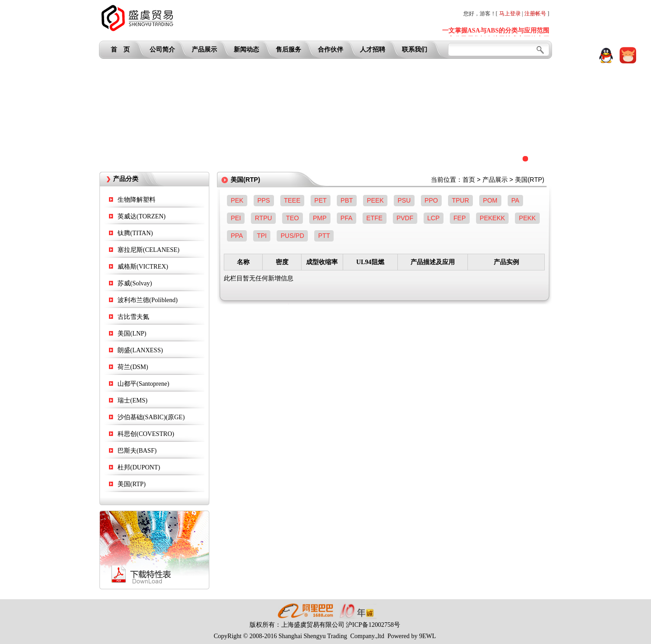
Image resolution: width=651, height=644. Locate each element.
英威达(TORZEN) (142, 216)
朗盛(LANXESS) (140, 350)
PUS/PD (292, 236)
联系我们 (415, 50)
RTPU (264, 218)
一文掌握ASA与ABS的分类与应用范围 (496, 31)
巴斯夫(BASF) (137, 451)
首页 (469, 180)
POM (490, 200)
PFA (346, 218)
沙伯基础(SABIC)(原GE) (151, 417)
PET (320, 200)
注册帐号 (535, 14)
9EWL (427, 636)
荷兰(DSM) (133, 367)
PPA (237, 236)
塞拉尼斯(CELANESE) (149, 250)
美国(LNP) (132, 334)
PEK (237, 200)
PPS (264, 200)
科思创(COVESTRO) (146, 434)
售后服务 (288, 50)
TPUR (460, 200)
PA (515, 200)
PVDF (405, 218)
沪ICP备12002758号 (373, 625)
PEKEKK (492, 218)
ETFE (374, 218)
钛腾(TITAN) (135, 233)
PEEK (375, 200)
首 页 (120, 50)
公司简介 (162, 50)
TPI (262, 236)
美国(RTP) (132, 484)
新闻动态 (246, 50)
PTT (324, 236)
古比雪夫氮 (133, 317)
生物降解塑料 (137, 200)
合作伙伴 (330, 50)
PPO (431, 200)
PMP (320, 218)
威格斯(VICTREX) (143, 267)
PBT (347, 200)
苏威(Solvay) (135, 283)
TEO (292, 218)
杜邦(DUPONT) (139, 467)
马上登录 (510, 14)
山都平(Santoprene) (143, 384)
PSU (404, 200)
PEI (236, 218)
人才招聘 (373, 50)
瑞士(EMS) (132, 400)
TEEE (292, 200)
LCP (433, 218)
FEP (460, 218)
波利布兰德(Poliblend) (148, 300)
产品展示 (204, 50)
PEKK (527, 218)
